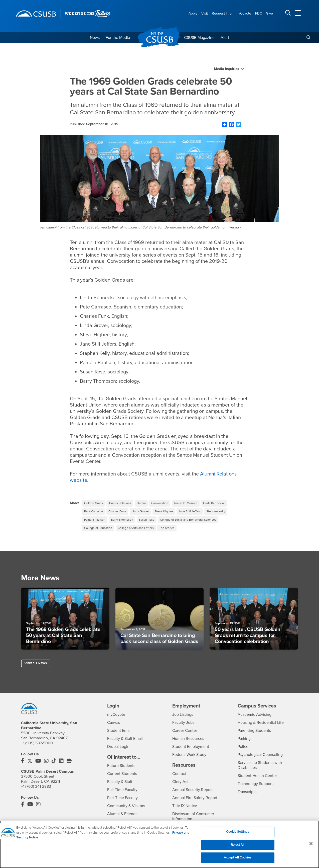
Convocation (160, 503)
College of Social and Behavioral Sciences (188, 520)
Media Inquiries (227, 69)
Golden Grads (94, 503)
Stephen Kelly (216, 511)
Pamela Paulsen (95, 520)
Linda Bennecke (214, 503)
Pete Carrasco (94, 511)
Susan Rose (147, 520)
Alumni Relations (120, 503)
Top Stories (167, 528)
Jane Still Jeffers (190, 511)
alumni (141, 503)
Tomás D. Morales (186, 503)
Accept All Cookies (237, 858)
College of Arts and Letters (136, 528)
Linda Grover (140, 511)
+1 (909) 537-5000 (37, 743)
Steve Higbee (164, 511)
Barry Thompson (122, 520)
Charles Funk (117, 511)
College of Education (98, 528)
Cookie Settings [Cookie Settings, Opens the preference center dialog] (238, 832)
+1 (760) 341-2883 (36, 786)
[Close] (311, 844)
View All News (36, 663)
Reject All (238, 845)
